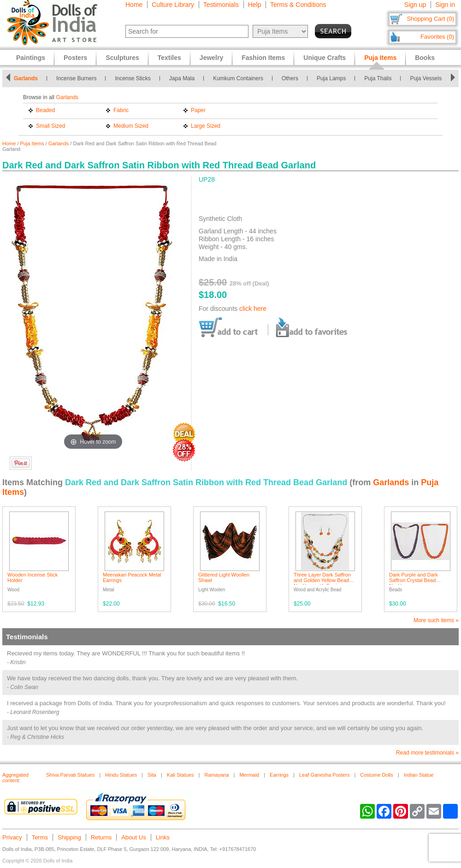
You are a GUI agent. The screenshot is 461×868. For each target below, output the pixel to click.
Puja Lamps (331, 78)
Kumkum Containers (238, 78)
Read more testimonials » (427, 753)
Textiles (169, 58)
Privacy (12, 837)
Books (425, 58)
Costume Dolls (377, 775)
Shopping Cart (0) (430, 19)
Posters (75, 58)
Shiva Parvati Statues (70, 775)
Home (134, 5)
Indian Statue (419, 775)
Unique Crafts (325, 58)
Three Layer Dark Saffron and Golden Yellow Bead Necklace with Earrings (322, 580)
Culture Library (173, 5)
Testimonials (221, 5)
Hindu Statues (121, 775)
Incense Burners (76, 78)
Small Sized (50, 126)
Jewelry (211, 58)
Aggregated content (15, 778)
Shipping (69, 837)
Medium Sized (131, 126)
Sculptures (122, 58)
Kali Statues (180, 775)
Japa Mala (182, 78)
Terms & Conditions (298, 5)
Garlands (26, 78)
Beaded (45, 110)
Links (163, 837)
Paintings (31, 58)
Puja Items (32, 143)
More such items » (436, 620)
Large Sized (206, 126)
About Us (133, 837)
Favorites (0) (437, 37)
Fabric (121, 110)
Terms (40, 837)
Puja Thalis (378, 78)
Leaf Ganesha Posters (324, 775)
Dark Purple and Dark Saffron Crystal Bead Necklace (414, 580)
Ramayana (216, 775)
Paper (198, 110)
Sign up (415, 5)
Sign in (445, 5)
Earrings (279, 775)
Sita (152, 775)
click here (253, 309)
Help (255, 5)
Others (290, 78)
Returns (101, 837)
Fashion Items (263, 58)
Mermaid (249, 775)
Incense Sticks (133, 78)
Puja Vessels (426, 78)
